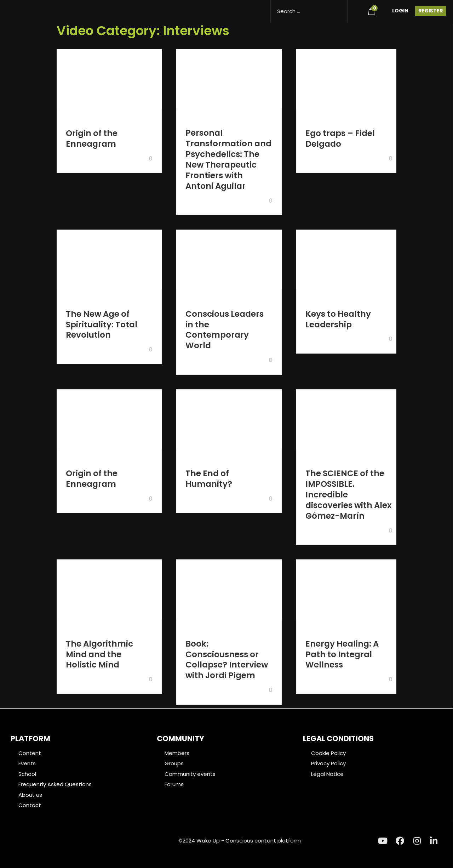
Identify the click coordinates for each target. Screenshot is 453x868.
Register (431, 11)
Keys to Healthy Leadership (338, 319)
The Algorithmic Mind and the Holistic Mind (99, 654)
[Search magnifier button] (339, 8)
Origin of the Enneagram (92, 139)
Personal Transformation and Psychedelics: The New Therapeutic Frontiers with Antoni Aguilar (228, 159)
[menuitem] (355, 9)
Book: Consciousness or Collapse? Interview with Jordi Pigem (227, 660)
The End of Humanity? (209, 479)
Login (400, 11)
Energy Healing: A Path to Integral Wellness (342, 654)
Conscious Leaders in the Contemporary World (225, 330)
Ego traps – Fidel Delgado (340, 139)
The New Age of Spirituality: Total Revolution (102, 325)
